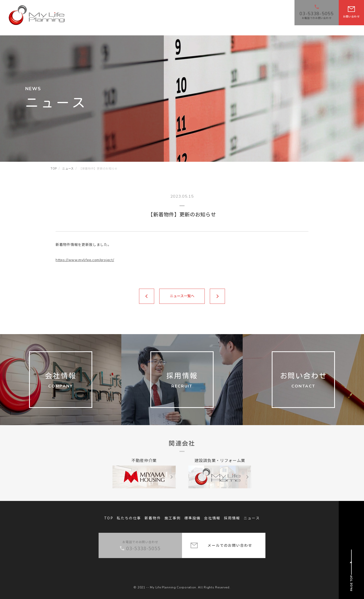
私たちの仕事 (129, 518)
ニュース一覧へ (182, 296)
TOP (109, 518)
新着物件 (153, 518)
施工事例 (173, 518)
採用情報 (232, 518)
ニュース (252, 518)
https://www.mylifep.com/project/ (85, 260)
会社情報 (212, 518)
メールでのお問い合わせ (230, 545)
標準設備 (192, 518)
